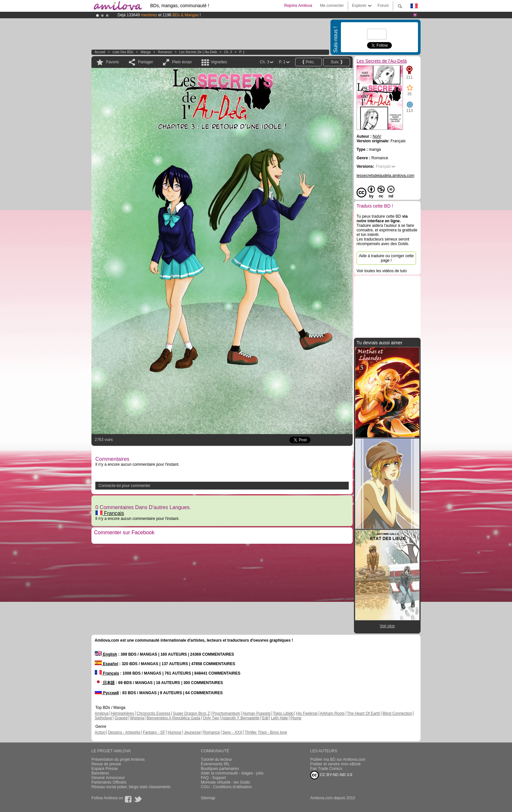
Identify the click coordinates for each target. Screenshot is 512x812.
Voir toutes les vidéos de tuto (382, 271)
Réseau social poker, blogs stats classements (131, 787)
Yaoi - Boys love (273, 732)
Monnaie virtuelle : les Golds (225, 782)
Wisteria (137, 718)
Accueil (100, 52)
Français (110, 513)
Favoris (112, 62)
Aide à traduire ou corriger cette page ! (386, 258)
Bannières (100, 773)
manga (146, 52)
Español (106, 664)
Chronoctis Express (153, 713)
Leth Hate (280, 718)
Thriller (251, 732)
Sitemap (208, 798)
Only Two (211, 718)
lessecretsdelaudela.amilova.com (385, 176)
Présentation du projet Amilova (118, 759)
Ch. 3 (228, 52)
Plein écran (182, 62)
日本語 (105, 683)
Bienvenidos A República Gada (174, 718)
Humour (175, 732)
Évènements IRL (215, 764)
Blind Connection (397, 713)
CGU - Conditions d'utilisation (226, 787)
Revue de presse (106, 764)
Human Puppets (257, 713)
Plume (296, 718)
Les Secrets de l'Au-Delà (198, 52)
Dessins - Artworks (124, 732)
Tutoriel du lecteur (216, 759)
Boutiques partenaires (220, 769)
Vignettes (219, 62)
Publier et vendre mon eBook (336, 764)
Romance (165, 52)
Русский (107, 693)
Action (100, 732)
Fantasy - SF (154, 732)
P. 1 (242, 52)
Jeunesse (192, 732)
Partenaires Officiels (109, 782)
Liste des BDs (123, 52)
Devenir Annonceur (108, 778)
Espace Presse (105, 769)
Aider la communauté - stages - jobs (232, 773)
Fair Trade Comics (326, 769)
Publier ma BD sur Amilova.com (338, 759)
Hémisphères (123, 713)
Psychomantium (226, 713)
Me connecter (332, 6)
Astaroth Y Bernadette (240, 718)
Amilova (102, 713)
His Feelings (307, 713)
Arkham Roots (332, 713)
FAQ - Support (213, 778)
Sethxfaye (103, 718)
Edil (265, 718)
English (106, 654)
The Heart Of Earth (364, 713)
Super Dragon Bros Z (191, 713)
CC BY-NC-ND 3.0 (331, 775)
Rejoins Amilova (298, 6)
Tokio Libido (283, 713)
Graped (121, 718)
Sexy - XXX (232, 732)
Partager (146, 62)
